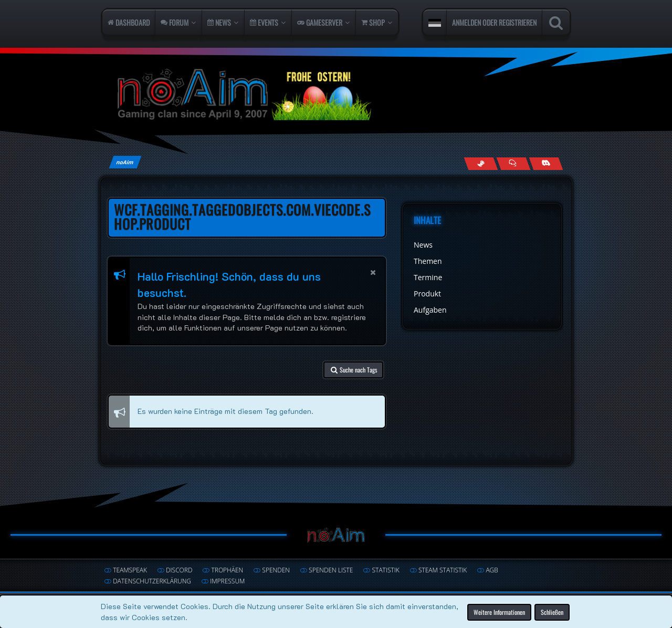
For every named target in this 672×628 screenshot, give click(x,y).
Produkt (427, 294)
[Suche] (556, 23)
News (423, 245)
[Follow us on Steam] (481, 163)
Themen (428, 261)
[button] (435, 23)
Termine (428, 277)
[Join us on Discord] (546, 163)
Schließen (552, 611)
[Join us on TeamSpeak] (513, 163)
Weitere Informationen (499, 611)
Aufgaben (430, 310)
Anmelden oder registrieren (494, 22)
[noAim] (336, 94)
